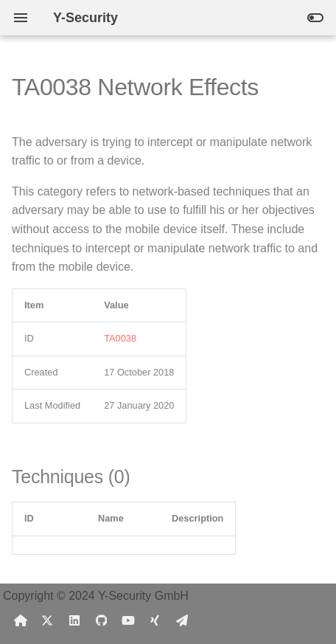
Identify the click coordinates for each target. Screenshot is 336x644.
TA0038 (120, 338)
